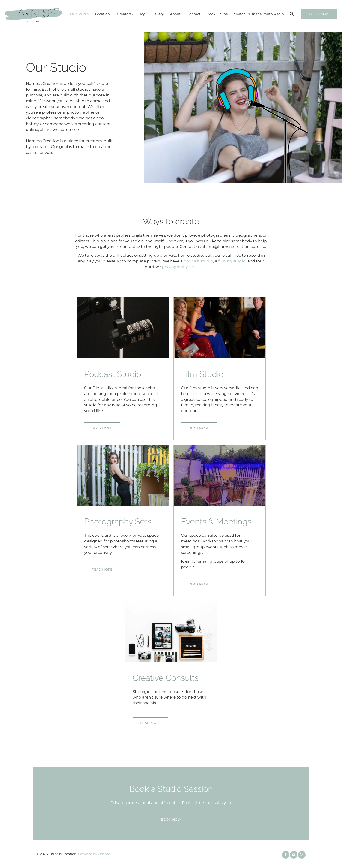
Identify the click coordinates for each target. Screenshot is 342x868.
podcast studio (198, 261)
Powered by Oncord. (94, 854)
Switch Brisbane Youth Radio (259, 14)
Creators (124, 14)
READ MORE (96, 425)
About (175, 14)
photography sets (179, 267)
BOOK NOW (313, 12)
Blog (142, 14)
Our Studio (79, 14)
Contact (194, 14)
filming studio (232, 261)
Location (102, 14)
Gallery (158, 14)
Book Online (217, 14)
